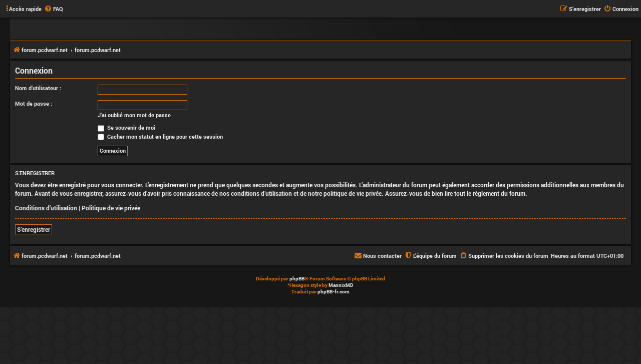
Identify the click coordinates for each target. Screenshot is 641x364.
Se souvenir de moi (126, 127)
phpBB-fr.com (334, 292)
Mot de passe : (34, 103)
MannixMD (341, 285)
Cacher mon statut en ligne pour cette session (160, 136)
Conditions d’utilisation (46, 208)
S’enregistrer (34, 229)
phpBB (297, 279)
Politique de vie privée (111, 208)
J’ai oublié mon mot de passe (134, 115)
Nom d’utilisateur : (38, 88)
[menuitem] (54, 9)
